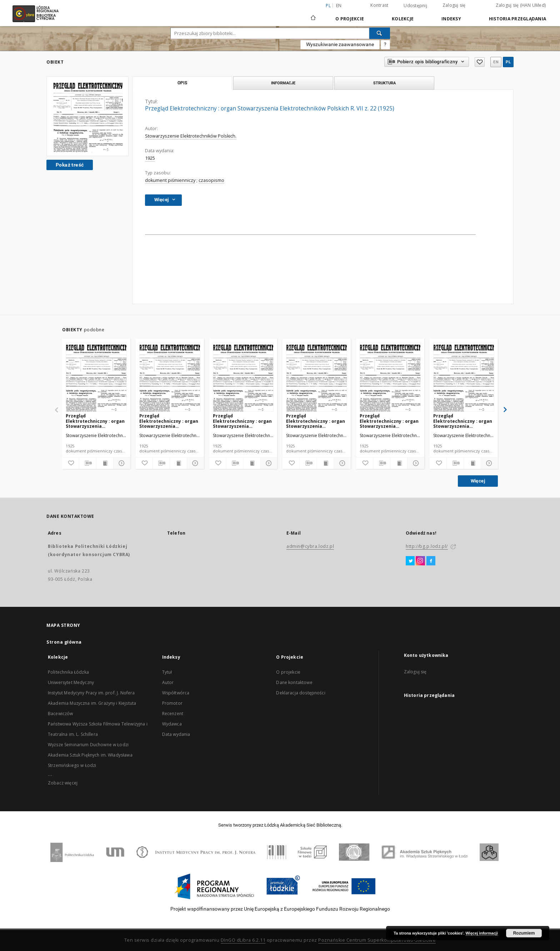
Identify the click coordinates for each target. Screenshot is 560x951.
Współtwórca (176, 693)
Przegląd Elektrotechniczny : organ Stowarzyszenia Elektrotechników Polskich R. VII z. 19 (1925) (169, 421)
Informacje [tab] (283, 83)
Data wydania (176, 734)
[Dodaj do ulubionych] (71, 463)
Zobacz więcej (63, 783)
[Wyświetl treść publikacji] (105, 463)
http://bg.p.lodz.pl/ (427, 546)
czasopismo (211, 180)
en (339, 6)
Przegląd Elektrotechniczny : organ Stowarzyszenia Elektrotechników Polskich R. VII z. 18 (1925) (389, 421)
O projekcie (288, 672)
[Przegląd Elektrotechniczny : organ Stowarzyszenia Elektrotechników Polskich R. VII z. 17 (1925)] (317, 377)
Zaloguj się (454, 5)
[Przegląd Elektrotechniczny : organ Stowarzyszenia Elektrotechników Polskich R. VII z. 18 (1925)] (390, 377)
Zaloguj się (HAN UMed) (521, 5)
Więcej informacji (482, 933)
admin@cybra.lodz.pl (310, 546)
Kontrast (379, 5)
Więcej (478, 481)
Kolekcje (403, 19)
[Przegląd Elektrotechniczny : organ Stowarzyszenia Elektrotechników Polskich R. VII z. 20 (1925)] (243, 377)
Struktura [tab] (384, 83)
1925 (150, 158)
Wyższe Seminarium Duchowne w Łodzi (88, 745)
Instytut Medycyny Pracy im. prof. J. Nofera (91, 693)
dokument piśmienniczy (170, 180)
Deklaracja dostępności (301, 693)
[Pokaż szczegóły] (121, 463)
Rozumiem (524, 933)
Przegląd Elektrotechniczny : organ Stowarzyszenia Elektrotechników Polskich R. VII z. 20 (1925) (242, 421)
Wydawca (172, 724)
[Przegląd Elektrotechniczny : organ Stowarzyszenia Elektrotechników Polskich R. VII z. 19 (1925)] (170, 377)
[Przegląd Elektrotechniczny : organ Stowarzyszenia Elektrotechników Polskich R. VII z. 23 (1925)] (96, 377)
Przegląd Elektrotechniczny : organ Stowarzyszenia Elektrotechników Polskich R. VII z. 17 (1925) (316, 421)
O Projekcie (350, 19)
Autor (168, 682)
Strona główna (64, 642)
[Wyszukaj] (380, 33)
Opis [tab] (182, 83)
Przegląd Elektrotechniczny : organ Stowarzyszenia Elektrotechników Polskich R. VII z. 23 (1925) (95, 421)
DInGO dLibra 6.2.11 (243, 940)
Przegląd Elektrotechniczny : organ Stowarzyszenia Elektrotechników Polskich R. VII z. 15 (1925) (463, 421)
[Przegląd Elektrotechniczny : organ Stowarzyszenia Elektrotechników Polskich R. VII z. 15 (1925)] (464, 377)
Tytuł (167, 672)
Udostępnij (415, 6)
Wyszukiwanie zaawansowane (340, 44)
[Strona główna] (313, 15)
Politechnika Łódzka (68, 672)
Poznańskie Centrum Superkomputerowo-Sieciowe (377, 940)
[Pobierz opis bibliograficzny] (88, 463)
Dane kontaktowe (294, 682)
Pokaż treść (70, 165)
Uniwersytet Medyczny (71, 682)
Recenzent (173, 714)
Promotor (172, 703)
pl (508, 62)
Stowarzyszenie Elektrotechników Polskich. (191, 136)
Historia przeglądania (517, 19)
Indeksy (451, 19)
